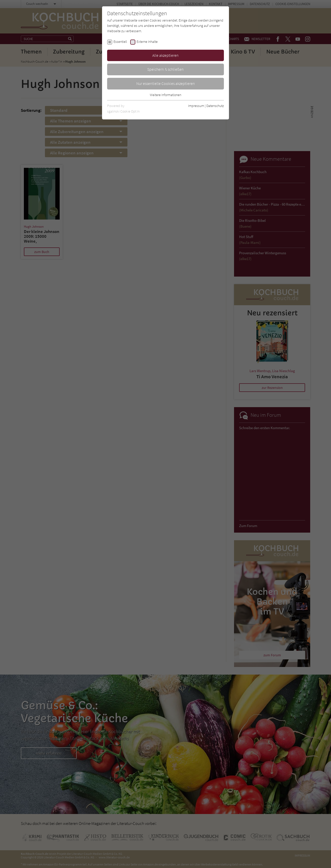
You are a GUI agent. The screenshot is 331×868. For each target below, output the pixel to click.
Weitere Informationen (165, 95)
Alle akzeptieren (165, 55)
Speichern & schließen (165, 69)
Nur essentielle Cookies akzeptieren (166, 83)
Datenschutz (215, 106)
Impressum (196, 106)
